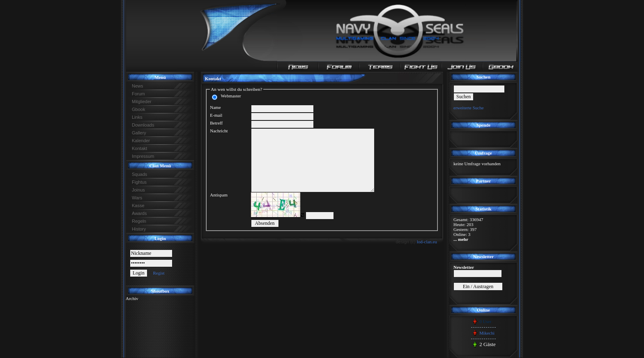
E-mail (216, 115)
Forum (138, 94)
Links (137, 117)
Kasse (138, 206)
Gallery (139, 133)
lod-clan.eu (427, 242)
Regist (159, 273)
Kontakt (139, 148)
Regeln (139, 221)
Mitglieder (142, 102)
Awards (139, 213)
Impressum (143, 156)
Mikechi (487, 333)
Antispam (219, 195)
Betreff (216, 123)
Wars (137, 198)
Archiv (132, 298)
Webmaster (230, 96)
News (138, 86)
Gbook (138, 109)
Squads (139, 174)
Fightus (139, 182)
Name (215, 107)
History (139, 229)
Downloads (143, 125)
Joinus (138, 190)
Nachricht (219, 131)
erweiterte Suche (469, 108)
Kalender (141, 141)
